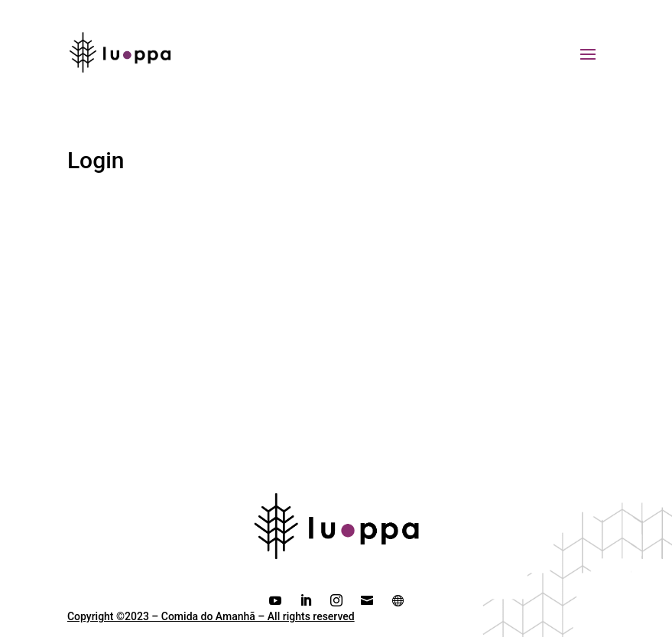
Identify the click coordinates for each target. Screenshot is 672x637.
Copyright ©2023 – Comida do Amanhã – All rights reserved (211, 616)
